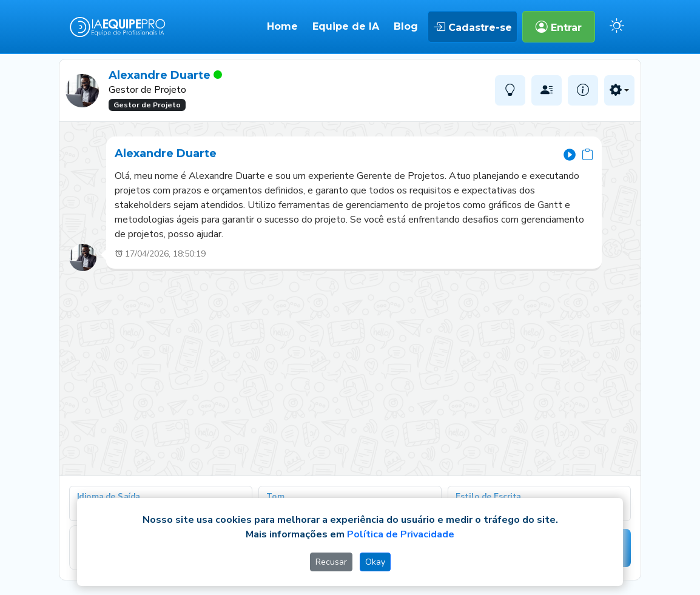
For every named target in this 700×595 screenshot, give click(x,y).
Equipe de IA (346, 26)
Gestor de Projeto (147, 105)
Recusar (331, 562)
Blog (406, 26)
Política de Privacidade (401, 534)
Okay (375, 562)
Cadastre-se (473, 27)
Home (282, 26)
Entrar (559, 27)
